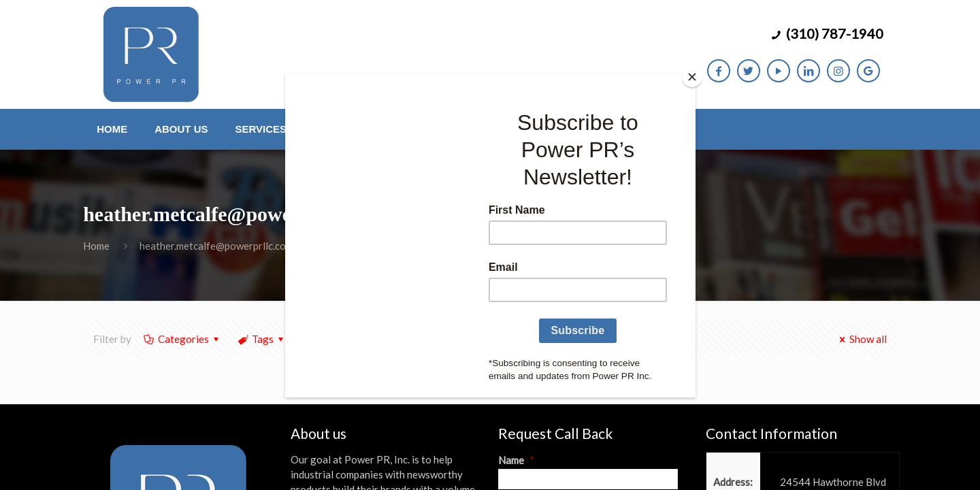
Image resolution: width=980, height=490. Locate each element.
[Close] (692, 77)
